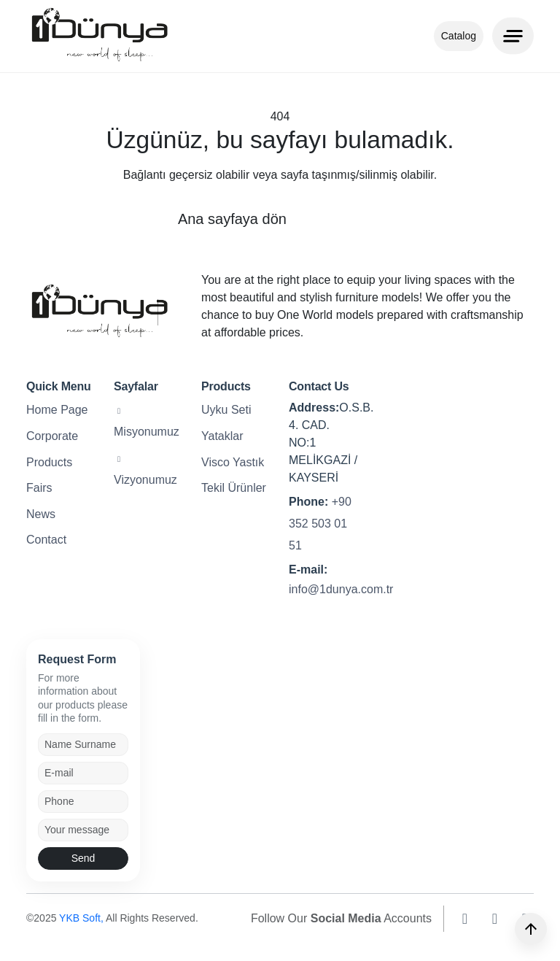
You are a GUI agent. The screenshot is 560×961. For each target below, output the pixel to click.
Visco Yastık (233, 462)
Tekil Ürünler (234, 488)
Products (49, 462)
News (41, 514)
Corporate (52, 436)
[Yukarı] (531, 929)
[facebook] (495, 919)
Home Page (57, 410)
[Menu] (513, 36)
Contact (46, 540)
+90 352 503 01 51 (320, 524)
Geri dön (354, 219)
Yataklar (222, 436)
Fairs (39, 488)
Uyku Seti (226, 410)
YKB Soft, (82, 918)
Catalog (459, 36)
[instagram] (465, 919)
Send (83, 858)
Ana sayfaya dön (232, 219)
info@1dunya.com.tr (341, 589)
